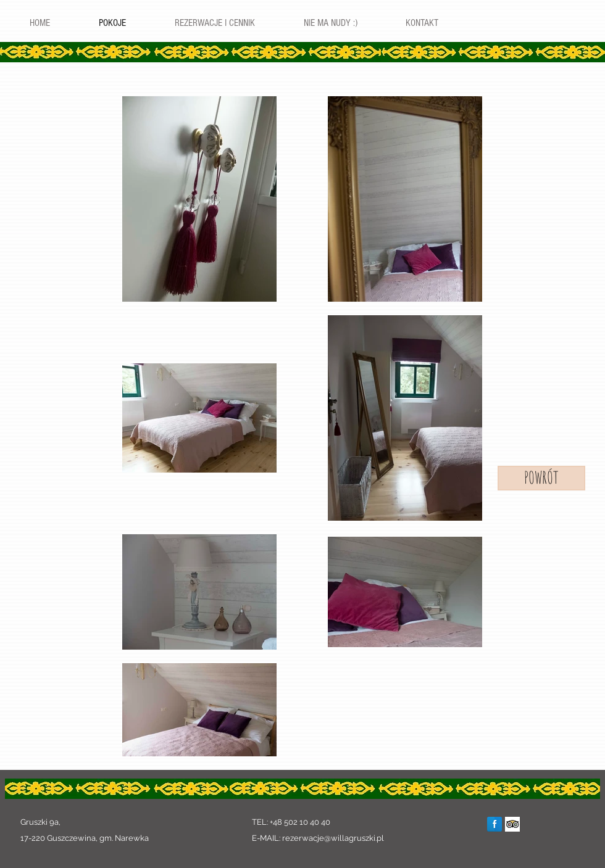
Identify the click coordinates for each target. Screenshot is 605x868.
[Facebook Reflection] (494, 824)
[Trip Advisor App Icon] (512, 824)
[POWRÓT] (541, 478)
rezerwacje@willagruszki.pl (333, 838)
